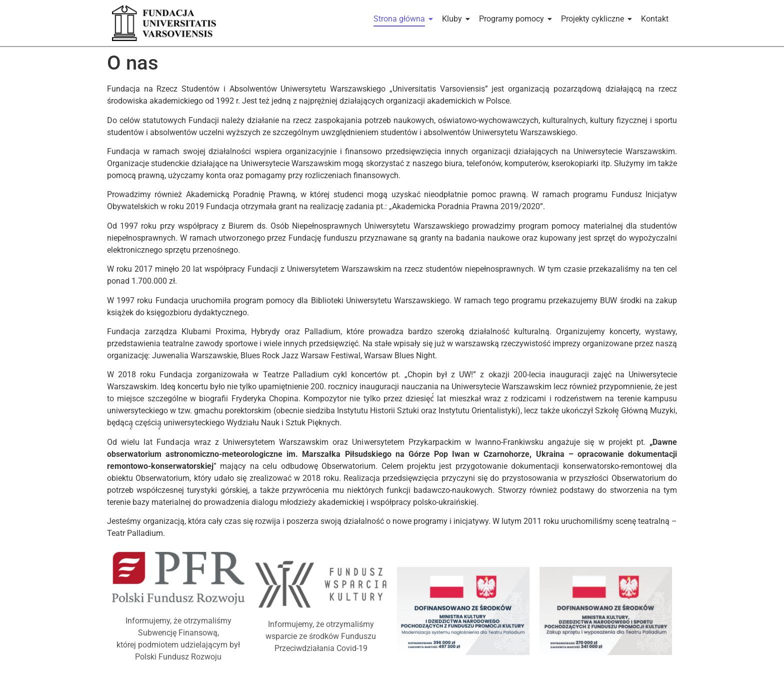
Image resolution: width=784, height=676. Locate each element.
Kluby (454, 19)
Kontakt (655, 19)
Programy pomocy (513, 19)
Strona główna (401, 19)
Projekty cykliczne (594, 19)
